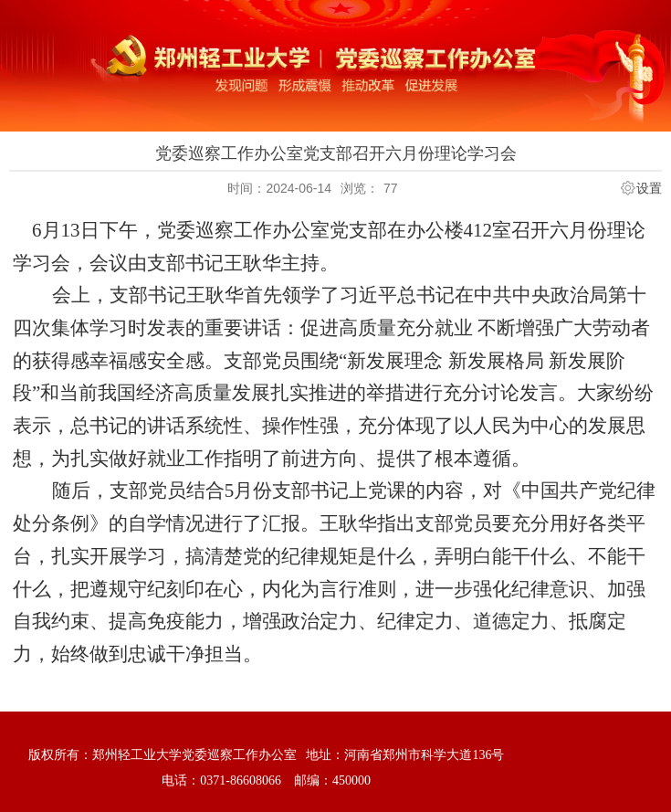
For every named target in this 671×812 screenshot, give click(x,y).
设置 (649, 188)
